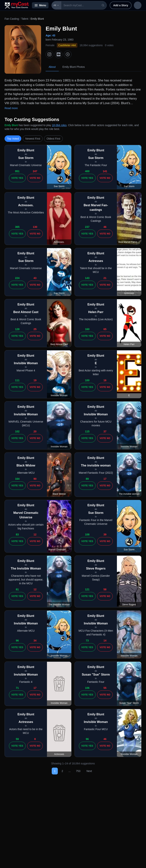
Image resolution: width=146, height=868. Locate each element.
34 (35, 641)
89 (87, 479)
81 (17, 589)
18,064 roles (59, 125)
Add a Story (118, 5)
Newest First (33, 139)
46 (105, 227)
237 (87, 227)
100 (87, 380)
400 (87, 171)
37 (105, 431)
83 (17, 534)
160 (87, 329)
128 (17, 329)
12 (35, 534)
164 (17, 479)
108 (87, 534)
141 (105, 171)
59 (17, 739)
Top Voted (13, 139)
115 (87, 431)
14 (105, 641)
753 (78, 771)
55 (105, 688)
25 (35, 329)
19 (35, 380)
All (56, 5)
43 (35, 278)
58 (105, 589)
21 (105, 278)
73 (87, 641)
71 (17, 688)
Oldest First (53, 139)
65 (105, 329)
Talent (25, 19)
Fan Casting (12, 19)
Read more (11, 108)
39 (105, 534)
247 (35, 171)
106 (87, 688)
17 (105, 479)
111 (17, 380)
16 (105, 380)
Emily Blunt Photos (74, 67)
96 (17, 641)
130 (35, 227)
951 (17, 171)
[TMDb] (68, 54)
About (52, 67)
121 (87, 589)
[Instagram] (49, 54)
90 (35, 479)
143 (87, 278)
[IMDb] (59, 54)
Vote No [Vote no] (35, 178)
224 (17, 278)
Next (89, 771)
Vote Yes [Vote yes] (17, 178)
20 (35, 431)
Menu (40, 5)
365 (17, 227)
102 (17, 431)
